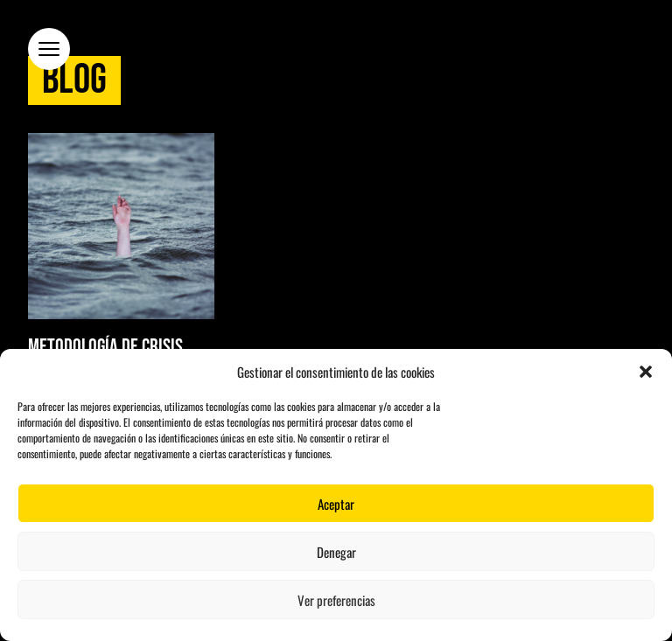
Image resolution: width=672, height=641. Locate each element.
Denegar (336, 552)
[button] (646, 372)
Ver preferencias (336, 600)
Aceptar (336, 504)
